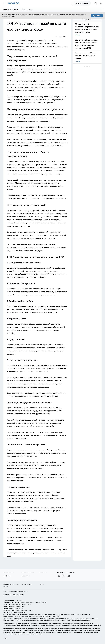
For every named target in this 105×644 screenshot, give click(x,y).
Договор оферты (27, 584)
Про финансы (7, 576)
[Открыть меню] (4, 3)
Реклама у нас (27, 9)
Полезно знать (25, 576)
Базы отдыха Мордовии (28, 573)
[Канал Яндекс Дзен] (69, 576)
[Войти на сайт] (101, 3)
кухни (22, 50)
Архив (42, 584)
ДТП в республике (9, 573)
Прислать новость (81, 3)
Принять (97, 16)
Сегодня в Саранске (11, 9)
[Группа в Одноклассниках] (63, 576)
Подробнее (98, 625)
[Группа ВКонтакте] (58, 576)
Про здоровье (43, 573)
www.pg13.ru (24, 591)
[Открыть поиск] (96, 3)
